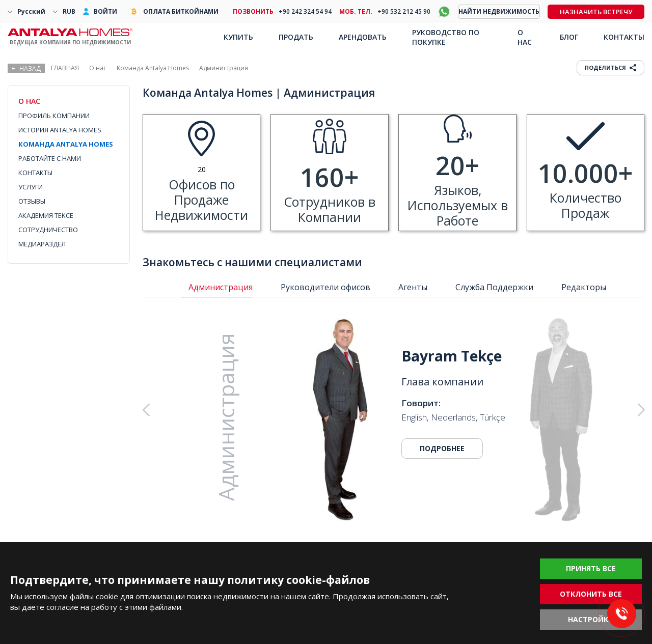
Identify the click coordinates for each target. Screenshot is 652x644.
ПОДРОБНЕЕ (442, 448)
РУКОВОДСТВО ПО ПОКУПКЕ (446, 37)
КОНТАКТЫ (35, 173)
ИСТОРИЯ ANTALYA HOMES (60, 130)
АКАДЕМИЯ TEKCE (46, 215)
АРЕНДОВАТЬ (363, 37)
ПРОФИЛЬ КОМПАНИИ (54, 116)
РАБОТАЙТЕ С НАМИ (50, 158)
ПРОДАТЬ (296, 37)
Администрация (221, 287)
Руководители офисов (325, 287)
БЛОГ (569, 37)
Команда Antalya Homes (153, 68)
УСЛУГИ (31, 187)
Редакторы (584, 287)
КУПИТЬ (238, 37)
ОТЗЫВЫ (32, 201)
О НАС (525, 37)
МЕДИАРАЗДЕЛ (42, 244)
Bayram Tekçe (452, 356)
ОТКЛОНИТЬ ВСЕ (591, 594)
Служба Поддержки (494, 287)
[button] (589, 410)
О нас (98, 68)
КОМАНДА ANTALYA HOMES (66, 144)
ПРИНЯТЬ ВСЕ (591, 568)
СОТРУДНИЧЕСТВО (48, 230)
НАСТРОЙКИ (591, 619)
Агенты (413, 287)
